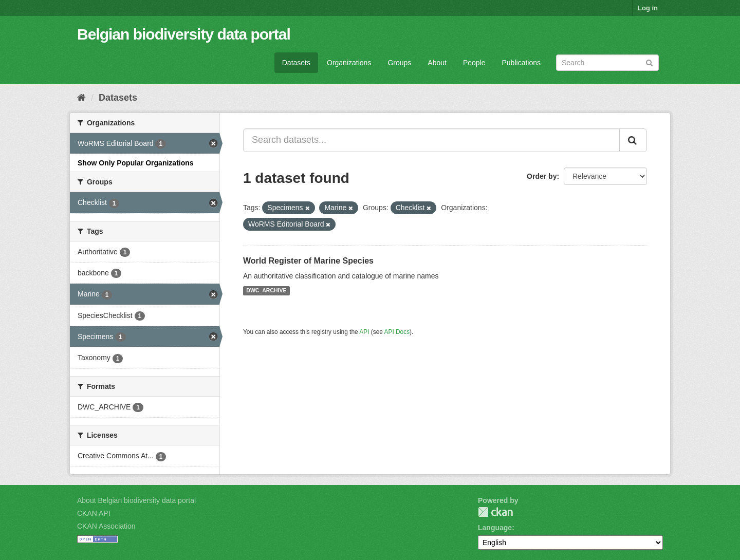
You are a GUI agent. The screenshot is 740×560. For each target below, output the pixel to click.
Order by (542, 176)
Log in (648, 8)
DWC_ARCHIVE (266, 291)
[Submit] (649, 62)
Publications (522, 63)
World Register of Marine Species (308, 261)
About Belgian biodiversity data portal (136, 500)
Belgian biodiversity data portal (184, 34)
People (474, 63)
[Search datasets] (607, 63)
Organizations (349, 63)
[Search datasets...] (431, 140)
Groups (399, 63)
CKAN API (94, 513)
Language (495, 528)
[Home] (81, 98)
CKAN (495, 512)
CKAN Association (106, 526)
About (437, 63)
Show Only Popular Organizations (136, 163)
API (364, 332)
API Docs (397, 332)
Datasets (296, 63)
